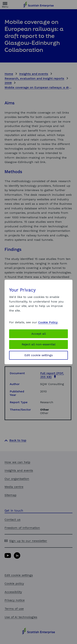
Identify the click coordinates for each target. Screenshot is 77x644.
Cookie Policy (48, 322)
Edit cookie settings (39, 355)
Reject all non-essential (39, 344)
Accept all (39, 334)
